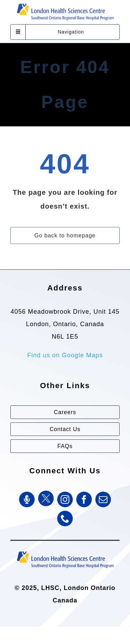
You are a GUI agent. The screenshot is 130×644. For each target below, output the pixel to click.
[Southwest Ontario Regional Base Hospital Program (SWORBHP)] (65, 551)
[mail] (103, 499)
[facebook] (84, 499)
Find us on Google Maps (65, 355)
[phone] (65, 518)
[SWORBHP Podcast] (27, 499)
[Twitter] (46, 498)
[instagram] (65, 499)
